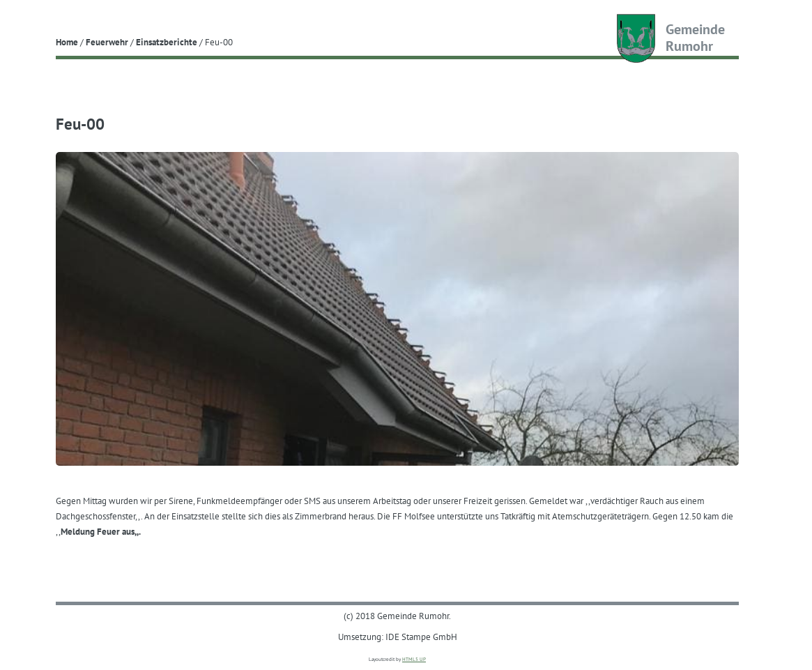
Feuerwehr (107, 42)
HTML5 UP (414, 659)
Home (67, 42)
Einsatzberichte (167, 42)
